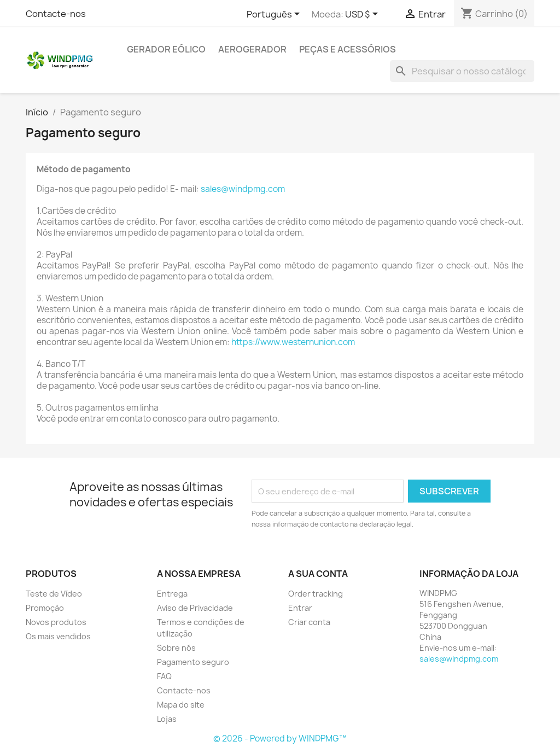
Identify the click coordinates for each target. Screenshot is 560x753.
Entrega (172, 594)
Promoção (45, 608)
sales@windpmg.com (243, 189)
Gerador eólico (166, 49)
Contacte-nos (56, 14)
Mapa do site (181, 705)
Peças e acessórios (348, 49)
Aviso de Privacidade (195, 608)
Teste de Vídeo (54, 594)
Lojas (167, 719)
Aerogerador (252, 49)
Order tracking (316, 594)
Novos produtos (56, 622)
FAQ (164, 676)
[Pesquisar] (462, 71)
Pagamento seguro (193, 662)
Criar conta (309, 622)
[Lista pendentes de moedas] (363, 15)
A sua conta (318, 574)
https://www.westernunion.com (293, 342)
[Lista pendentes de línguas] (275, 15)
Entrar (300, 608)
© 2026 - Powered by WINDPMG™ (280, 739)
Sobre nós (176, 648)
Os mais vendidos (58, 636)
